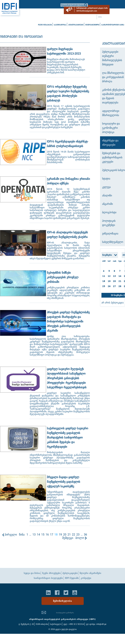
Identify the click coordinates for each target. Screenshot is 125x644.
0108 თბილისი (42, 624)
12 (109, 276)
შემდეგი (68, 538)
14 (38, 535)
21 (69, 535)
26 (109, 286)
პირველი (11, 535)
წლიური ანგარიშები (90, 573)
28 (120, 286)
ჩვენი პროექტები (51, 573)
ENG (100, 17)
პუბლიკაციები (76, 25)
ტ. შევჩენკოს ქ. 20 (26, 624)
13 (34, 535)
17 (52, 535)
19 (60, 535)
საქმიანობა (60, 25)
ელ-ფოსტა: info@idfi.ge (96, 624)
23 (78, 535)
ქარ (94, 17)
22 (73, 535)
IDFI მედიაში (72, 578)
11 (104, 276)
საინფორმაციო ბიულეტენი (48, 578)
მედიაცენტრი (92, 25)
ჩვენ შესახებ (45, 25)
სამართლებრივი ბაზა (113, 25)
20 (65, 535)
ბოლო (80, 538)
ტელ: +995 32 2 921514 (74, 624)
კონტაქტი (86, 578)
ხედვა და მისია (32, 573)
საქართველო (56, 624)
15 (43, 535)
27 (114, 286)
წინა (22, 535)
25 (104, 286)
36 (85, 535)
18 (104, 281)
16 (47, 535)
